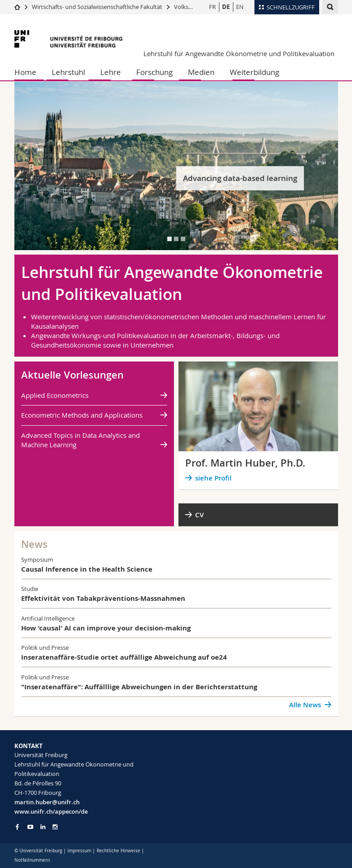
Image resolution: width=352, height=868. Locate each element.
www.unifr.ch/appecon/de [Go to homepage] (51, 811)
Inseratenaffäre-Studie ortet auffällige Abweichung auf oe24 (124, 657)
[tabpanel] (176, 166)
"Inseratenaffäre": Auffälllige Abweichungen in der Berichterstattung (139, 687)
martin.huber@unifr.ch (47, 802)
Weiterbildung (254, 72)
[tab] (169, 239)
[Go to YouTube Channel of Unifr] (30, 827)
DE (226, 7)
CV (199, 515)
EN (240, 7)
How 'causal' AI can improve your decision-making (106, 628)
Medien (201, 72)
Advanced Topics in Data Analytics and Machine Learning (80, 440)
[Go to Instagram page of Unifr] (55, 827)
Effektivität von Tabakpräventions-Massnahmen (103, 598)
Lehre (111, 72)
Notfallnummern (32, 860)
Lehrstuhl (68, 72)
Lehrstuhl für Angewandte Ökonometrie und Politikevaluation (239, 53)
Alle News (305, 705)
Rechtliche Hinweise (118, 851)
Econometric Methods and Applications (82, 415)
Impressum (79, 851)
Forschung (154, 72)
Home (25, 72)
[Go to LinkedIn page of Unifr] (43, 827)
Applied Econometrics (55, 395)
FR (212, 7)
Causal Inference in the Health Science (87, 569)
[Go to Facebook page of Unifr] (17, 827)
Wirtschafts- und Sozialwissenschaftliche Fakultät (98, 7)
